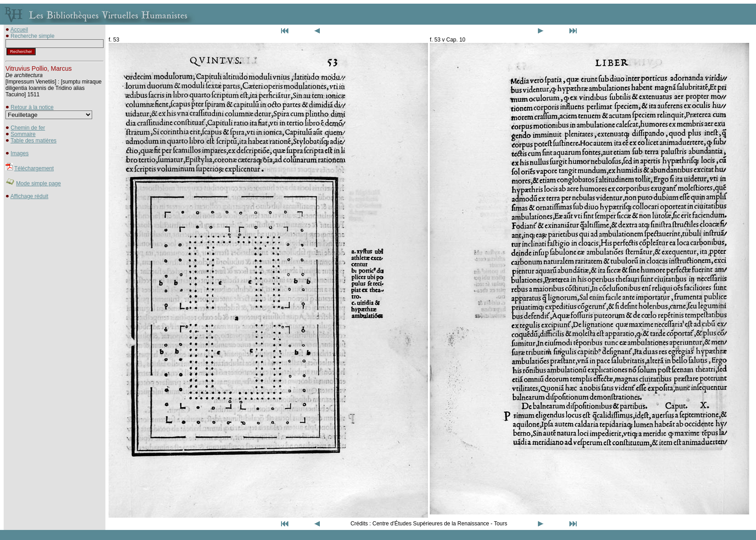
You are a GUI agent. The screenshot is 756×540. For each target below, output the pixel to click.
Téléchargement (34, 168)
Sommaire (23, 134)
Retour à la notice (32, 107)
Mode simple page (38, 183)
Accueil (19, 30)
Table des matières (34, 141)
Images (19, 153)
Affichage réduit (29, 196)
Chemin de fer (28, 128)
